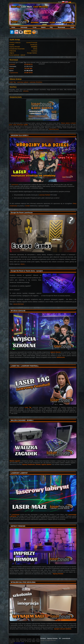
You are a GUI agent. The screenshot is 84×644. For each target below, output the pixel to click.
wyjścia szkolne (46, 464)
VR (60, 638)
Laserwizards (66, 638)
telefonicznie (61, 357)
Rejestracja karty (54, 129)
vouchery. (26, 91)
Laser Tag (13, 82)
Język (60, 2)
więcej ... (23, 264)
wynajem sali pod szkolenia (63, 629)
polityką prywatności (19, 643)
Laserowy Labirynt (23, 82)
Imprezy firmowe (58, 574)
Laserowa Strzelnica (36, 82)
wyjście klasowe (56, 352)
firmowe (38, 464)
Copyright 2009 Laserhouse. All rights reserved (42, 640)
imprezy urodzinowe (29, 464)
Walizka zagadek (15, 461)
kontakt (28, 206)
